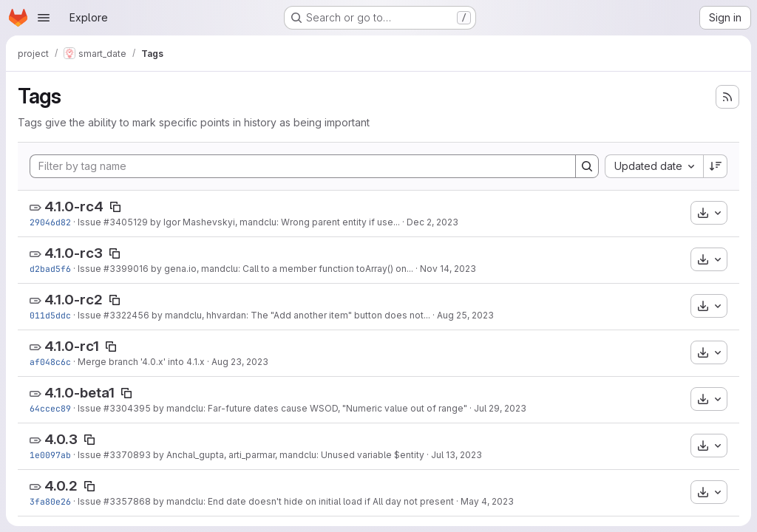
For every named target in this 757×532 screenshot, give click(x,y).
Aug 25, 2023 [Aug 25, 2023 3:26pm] (465, 315)
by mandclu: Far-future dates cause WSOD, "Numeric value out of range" (309, 408)
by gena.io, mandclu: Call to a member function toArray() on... (281, 269)
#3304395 (127, 408)
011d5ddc (50, 315)
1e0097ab (50, 455)
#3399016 (126, 269)
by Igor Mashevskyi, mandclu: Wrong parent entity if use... (274, 222)
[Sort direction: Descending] (716, 166)
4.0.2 (61, 486)
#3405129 (126, 222)
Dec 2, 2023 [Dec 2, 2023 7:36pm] (432, 222)
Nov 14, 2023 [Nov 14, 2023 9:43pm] (448, 269)
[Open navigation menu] (44, 18)
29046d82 (50, 222)
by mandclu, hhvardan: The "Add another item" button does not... (290, 315)
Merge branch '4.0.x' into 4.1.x (141, 362)
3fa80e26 (50, 501)
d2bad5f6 (50, 269)
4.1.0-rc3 (74, 253)
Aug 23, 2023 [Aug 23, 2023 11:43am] (240, 362)
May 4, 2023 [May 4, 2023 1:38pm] (487, 501)
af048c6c (50, 362)
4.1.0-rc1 (72, 346)
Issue (91, 222)
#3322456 (126, 315)
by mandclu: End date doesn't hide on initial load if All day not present (302, 501)
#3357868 (127, 501)
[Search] (587, 166)
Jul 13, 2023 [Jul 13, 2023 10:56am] (456, 455)
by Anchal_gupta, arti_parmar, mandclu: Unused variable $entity (288, 455)
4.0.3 (61, 439)
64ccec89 (50, 408)
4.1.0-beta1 (79, 393)
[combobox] (654, 166)
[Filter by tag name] (303, 166)
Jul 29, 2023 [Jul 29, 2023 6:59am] (500, 408)
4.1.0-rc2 (74, 300)
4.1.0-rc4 (74, 207)
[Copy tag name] (115, 207)
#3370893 (127, 455)
